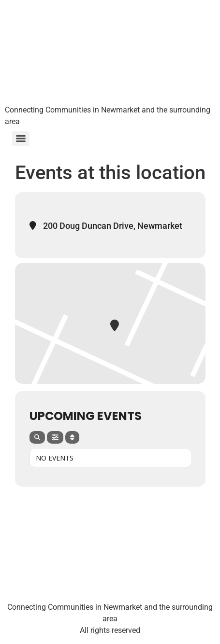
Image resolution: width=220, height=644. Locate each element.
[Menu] (21, 139)
